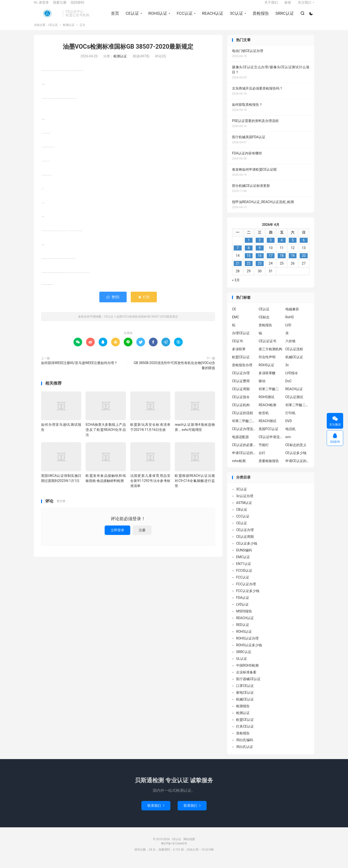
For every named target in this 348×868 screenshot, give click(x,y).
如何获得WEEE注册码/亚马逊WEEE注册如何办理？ (79, 369)
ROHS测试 (266, 404)
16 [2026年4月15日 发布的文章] (260, 262)
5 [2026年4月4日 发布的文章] (293, 246)
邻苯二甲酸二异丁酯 (297, 411)
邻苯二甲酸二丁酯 (244, 427)
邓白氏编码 (245, 746)
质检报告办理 (242, 372)
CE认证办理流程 (244, 435)
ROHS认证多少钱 (249, 651)
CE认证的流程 (243, 419)
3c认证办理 (245, 502)
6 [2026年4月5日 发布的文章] (304, 246)
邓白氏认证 (245, 753)
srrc (288, 443)
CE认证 (47, 17)
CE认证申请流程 (271, 443)
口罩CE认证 (245, 692)
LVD (288, 332)
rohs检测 (239, 467)
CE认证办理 (241, 380)
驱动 (262, 388)
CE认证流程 (294, 356)
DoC (289, 388)
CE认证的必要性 (244, 451)
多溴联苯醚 (267, 380)
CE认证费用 (241, 388)
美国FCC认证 (268, 435)
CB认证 (242, 516)
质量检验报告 (269, 467)
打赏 (144, 304)
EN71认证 (244, 570)
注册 (142, 537)
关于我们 (271, 6)
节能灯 (264, 451)
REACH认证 (212, 17)
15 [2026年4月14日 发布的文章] (249, 262)
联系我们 (156, 812)
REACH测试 (267, 427)
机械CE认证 (294, 364)
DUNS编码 (244, 556)
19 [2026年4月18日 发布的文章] (293, 262)
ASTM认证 (244, 509)
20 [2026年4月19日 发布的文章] (304, 262)
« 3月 (236, 286)
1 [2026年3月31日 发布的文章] (249, 246)
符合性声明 (267, 364)
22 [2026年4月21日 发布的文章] (249, 270)
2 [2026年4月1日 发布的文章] (260, 246)
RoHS (290, 324)
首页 (114, 17)
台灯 (262, 459)
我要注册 (60, 6)
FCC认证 (184, 17)
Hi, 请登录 (41, 6)
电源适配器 (240, 443)
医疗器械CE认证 (248, 685)
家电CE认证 (245, 699)
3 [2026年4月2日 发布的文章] (271, 246)
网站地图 (189, 845)
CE (234, 316)
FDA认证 (243, 604)
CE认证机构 (241, 411)
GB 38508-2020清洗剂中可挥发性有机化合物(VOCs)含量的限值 (174, 372)
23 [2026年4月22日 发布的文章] (260, 270)
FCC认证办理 (246, 590)
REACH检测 (267, 411)
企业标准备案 (246, 678)
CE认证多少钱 (296, 459)
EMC (236, 324)
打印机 (290, 419)
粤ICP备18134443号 (174, 850)
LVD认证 (242, 611)
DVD (289, 427)
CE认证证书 (267, 348)
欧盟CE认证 (241, 364)
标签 (288, 6)
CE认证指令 (241, 404)
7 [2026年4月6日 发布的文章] (238, 254)
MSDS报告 (244, 617)
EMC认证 (243, 563)
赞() (113, 304)
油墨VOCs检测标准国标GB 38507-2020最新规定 (128, 53)
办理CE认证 (241, 340)
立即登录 (117, 537)
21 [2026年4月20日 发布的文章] (238, 270)
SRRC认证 (284, 17)
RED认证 (243, 631)
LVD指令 (292, 380)
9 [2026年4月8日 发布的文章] (260, 254)
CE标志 (264, 324)
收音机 (264, 419)
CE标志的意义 (296, 451)
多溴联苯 (239, 356)
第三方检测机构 (270, 356)
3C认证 (236, 17)
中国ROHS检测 (247, 672)
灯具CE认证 (245, 733)
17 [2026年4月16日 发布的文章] (271, 262)
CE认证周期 (241, 396)
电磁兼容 (292, 316)
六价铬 (290, 348)
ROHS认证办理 (247, 645)
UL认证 (242, 665)
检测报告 (243, 712)
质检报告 (260, 17)
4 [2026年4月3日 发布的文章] (282, 246)
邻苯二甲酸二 (269, 396)
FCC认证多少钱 (248, 597)
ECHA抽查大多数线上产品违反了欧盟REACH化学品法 (106, 436)
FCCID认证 (244, 577)
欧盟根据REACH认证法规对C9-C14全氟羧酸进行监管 (195, 487)
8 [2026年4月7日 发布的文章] (249, 254)
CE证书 (237, 348)
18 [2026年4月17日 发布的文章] (282, 262)
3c (287, 372)
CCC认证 (243, 523)
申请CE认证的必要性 (244, 459)
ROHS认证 (157, 17)
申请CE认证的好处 (297, 467)
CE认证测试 (294, 404)
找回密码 (77, 6)
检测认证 (69, 31)
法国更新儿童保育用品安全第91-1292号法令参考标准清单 (150, 487)
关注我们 (304, 6)
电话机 (290, 435)
